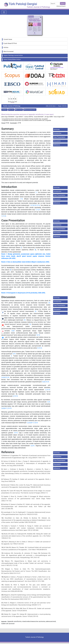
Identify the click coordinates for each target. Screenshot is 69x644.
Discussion (57, 141)
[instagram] (3, 331)
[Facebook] (3, 313)
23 (25, 320)
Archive (6, 47)
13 (39, 348)
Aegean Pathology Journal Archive (13, 55)
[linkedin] (3, 338)
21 (39, 210)
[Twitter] (3, 319)
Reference (57, 145)
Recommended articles (30, 110)
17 (37, 210)
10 (35, 205)
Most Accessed (8, 51)
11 (7, 408)
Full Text (11, 110)
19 (5, 216)
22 (49, 303)
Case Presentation (59, 137)
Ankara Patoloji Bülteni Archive (12, 59)
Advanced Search (61, 6)
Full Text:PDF (19, 110)
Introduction (57, 133)
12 (22, 199)
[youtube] (3, 325)
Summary (57, 129)
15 (46, 382)
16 (39, 205)
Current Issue (8, 39)
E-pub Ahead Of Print (10, 43)
